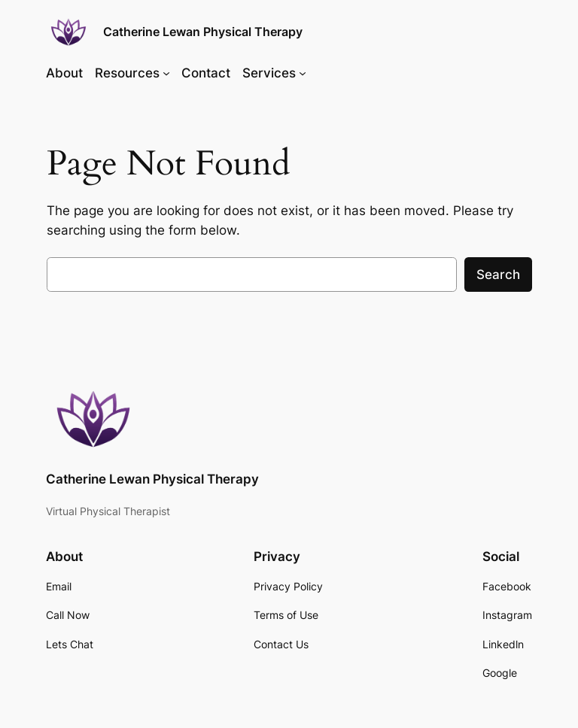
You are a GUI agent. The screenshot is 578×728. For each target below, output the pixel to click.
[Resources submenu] (166, 73)
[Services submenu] (303, 73)
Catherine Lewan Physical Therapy (203, 32)
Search (498, 275)
